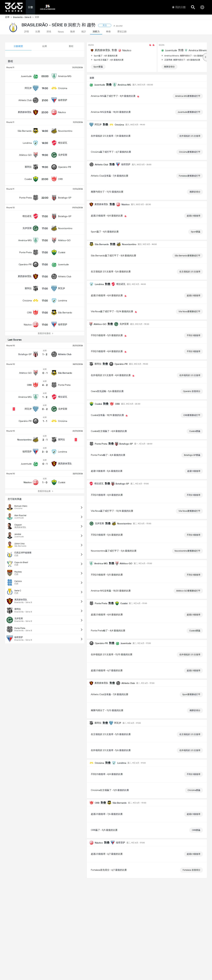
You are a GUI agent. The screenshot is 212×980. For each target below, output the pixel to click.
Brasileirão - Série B (24, 17)
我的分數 (179, 7)
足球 (9, 17)
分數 (30, 7)
